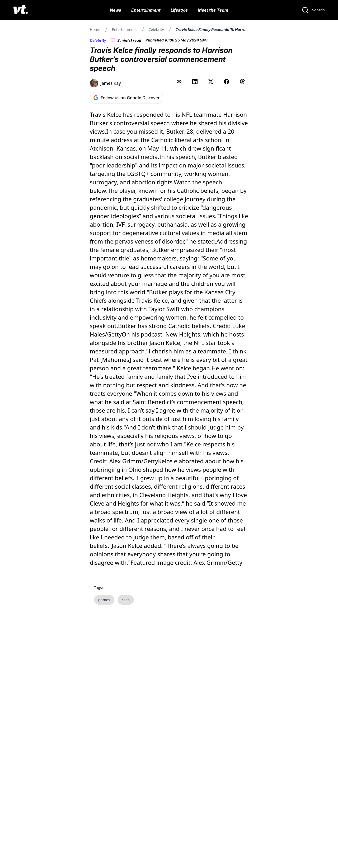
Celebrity (156, 29)
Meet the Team (213, 10)
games (104, 600)
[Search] (313, 10)
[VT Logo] (20, 10)
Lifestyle (179, 10)
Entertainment (146, 10)
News (116, 10)
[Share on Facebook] (227, 82)
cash (126, 600)
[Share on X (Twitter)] (211, 82)
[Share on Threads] (242, 82)
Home (95, 29)
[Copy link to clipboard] (179, 82)
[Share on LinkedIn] (195, 82)
